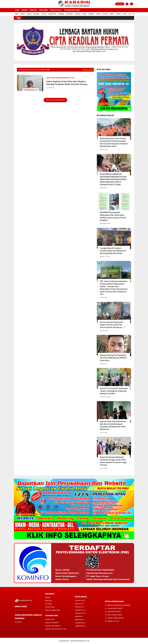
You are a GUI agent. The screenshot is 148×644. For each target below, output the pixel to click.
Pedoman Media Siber (72, 10)
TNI (129, 14)
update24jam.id (80, 626)
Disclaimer (44, 10)
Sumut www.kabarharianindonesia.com (60, 78)
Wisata (98, 14)
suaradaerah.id (80, 623)
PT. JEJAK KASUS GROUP (114, 608)
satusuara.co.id (80, 613)
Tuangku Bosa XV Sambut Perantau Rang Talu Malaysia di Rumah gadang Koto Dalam (113, 251)
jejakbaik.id (79, 616)
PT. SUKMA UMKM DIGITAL (114, 618)
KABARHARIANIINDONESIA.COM (80, 641)
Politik (44, 14)
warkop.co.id (79, 607)
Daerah (29, 14)
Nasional (37, 14)
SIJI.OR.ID (18, 622)
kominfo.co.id (80, 600)
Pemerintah (52, 14)
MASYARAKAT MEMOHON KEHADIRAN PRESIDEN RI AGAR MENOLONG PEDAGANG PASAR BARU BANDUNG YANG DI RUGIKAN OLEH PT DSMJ (113, 179)
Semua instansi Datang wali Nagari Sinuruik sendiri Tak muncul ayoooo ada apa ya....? (112, 325)
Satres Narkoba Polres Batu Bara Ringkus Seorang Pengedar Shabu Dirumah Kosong (67, 83)
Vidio (134, 14)
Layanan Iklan (50, 619)
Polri (125, 14)
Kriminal (61, 14)
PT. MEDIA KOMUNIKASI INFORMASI (118, 605)
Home (17, 10)
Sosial (112, 14)
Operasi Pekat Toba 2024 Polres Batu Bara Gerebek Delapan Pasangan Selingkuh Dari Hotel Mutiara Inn (113, 425)
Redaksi (24, 10)
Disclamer (49, 604)
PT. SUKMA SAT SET (112, 621)
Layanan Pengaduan (52, 623)
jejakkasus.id (80, 620)
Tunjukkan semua (88, 70)
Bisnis (84, 14)
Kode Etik (33, 10)
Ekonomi (91, 14)
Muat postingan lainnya (55, 100)
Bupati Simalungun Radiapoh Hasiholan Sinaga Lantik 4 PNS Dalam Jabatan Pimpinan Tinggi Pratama (113, 461)
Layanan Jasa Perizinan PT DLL (56, 629)
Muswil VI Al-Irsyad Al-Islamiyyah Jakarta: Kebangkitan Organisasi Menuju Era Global (114, 391)
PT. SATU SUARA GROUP (114, 615)
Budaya (118, 14)
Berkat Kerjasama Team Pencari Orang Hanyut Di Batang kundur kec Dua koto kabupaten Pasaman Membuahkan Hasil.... (114, 142)
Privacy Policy (56, 10)
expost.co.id (79, 604)
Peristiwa (69, 14)
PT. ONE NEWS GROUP (113, 612)
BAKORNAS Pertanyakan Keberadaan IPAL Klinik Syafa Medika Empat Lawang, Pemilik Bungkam (113, 216)
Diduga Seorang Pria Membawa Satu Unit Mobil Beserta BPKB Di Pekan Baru (113, 358)
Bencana (78, 14)
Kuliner (105, 14)
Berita (23, 14)
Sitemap (120, 4)
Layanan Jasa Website (53, 626)
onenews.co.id (80, 610)
